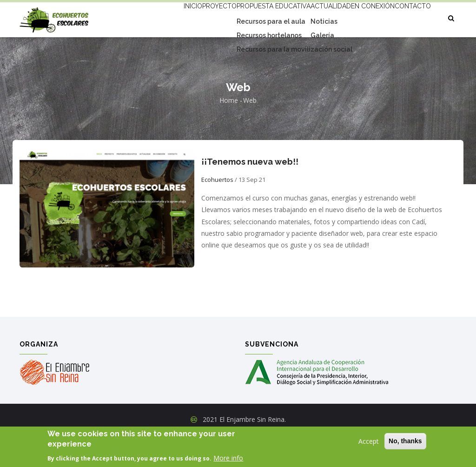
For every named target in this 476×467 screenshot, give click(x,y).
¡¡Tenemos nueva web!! (250, 193)
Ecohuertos (217, 211)
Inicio (147, 17)
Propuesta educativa (247, 17)
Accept (369, 442)
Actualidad (312, 17)
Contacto (155, 52)
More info (228, 459)
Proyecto (184, 17)
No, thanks (405, 442)
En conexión (364, 17)
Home (229, 132)
